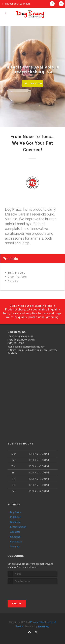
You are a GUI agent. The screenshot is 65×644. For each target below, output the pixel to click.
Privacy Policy (38, 622)
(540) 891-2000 (16, 343)
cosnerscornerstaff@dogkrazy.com (26, 347)
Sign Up (17, 604)
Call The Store (33, 83)
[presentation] (25, 590)
